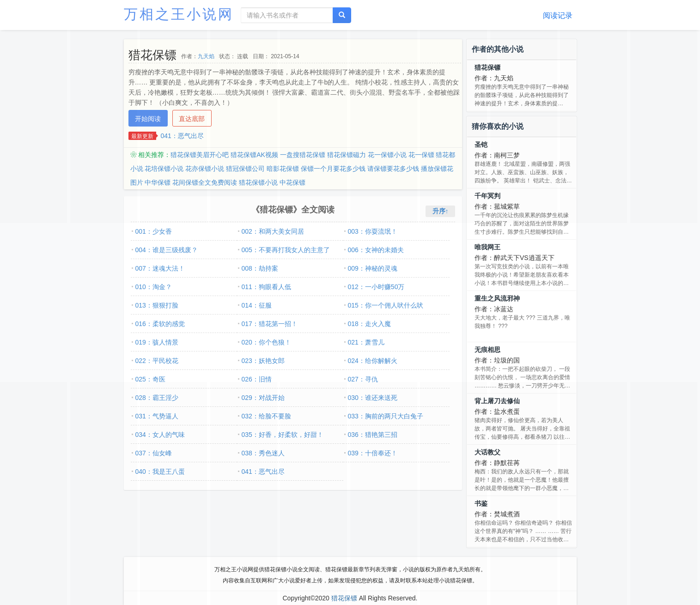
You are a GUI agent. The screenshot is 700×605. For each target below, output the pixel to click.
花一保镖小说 (387, 155)
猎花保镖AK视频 (254, 155)
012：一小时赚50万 (376, 287)
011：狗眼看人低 (266, 287)
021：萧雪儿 (366, 342)
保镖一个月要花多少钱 (333, 169)
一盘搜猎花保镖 (303, 155)
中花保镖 (292, 182)
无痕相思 (487, 350)
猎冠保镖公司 (245, 169)
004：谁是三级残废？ (167, 250)
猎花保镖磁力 (347, 155)
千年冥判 (487, 196)
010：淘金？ (154, 287)
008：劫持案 (260, 268)
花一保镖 (421, 155)
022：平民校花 (157, 361)
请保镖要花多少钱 (393, 169)
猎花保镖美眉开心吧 (200, 155)
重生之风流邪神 (497, 298)
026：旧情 (257, 379)
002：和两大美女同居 (273, 231)
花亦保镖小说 (205, 169)
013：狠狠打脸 (157, 305)
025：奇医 (150, 379)
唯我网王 (487, 247)
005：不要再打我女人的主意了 (286, 250)
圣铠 (481, 145)
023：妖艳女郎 (263, 361)
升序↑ (441, 211)
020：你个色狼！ (266, 342)
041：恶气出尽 (182, 136)
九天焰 (206, 56)
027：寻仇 (363, 379)
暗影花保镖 (283, 169)
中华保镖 (158, 182)
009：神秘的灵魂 (373, 268)
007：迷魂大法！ (160, 268)
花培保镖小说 (164, 169)
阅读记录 (558, 15)
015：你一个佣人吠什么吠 (386, 305)
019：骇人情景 (157, 342)
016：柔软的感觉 (160, 324)
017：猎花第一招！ (270, 324)
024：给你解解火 (373, 361)
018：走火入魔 (369, 324)
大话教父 (487, 452)
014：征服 (257, 305)
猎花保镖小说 (258, 182)
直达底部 (192, 119)
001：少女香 (154, 231)
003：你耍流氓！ (373, 231)
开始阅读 (148, 119)
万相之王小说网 (179, 14)
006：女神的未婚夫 (376, 250)
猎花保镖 (487, 67)
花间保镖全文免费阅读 (205, 182)
